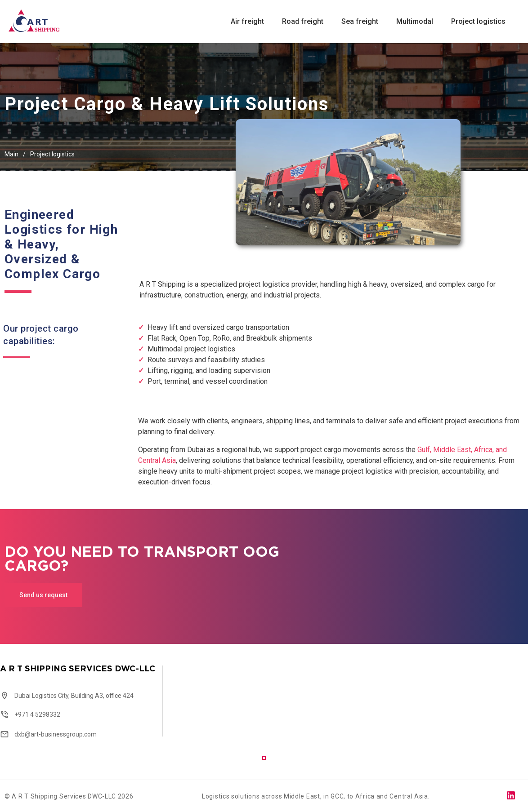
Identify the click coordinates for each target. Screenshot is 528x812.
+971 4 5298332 (37, 714)
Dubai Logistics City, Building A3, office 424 (74, 696)
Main (11, 154)
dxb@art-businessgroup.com (56, 734)
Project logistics (478, 22)
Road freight (303, 22)
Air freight (247, 22)
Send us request (43, 595)
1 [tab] (264, 758)
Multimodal (415, 22)
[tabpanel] (88, 702)
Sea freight (360, 22)
